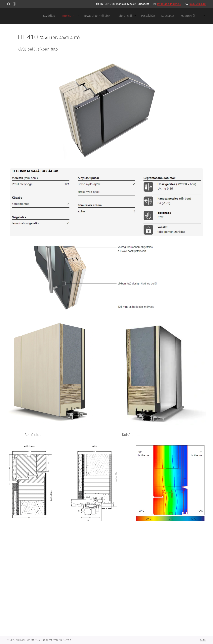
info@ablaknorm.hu (169, 4)
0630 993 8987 (198, 4)
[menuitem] (152, 16)
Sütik (203, 640)
